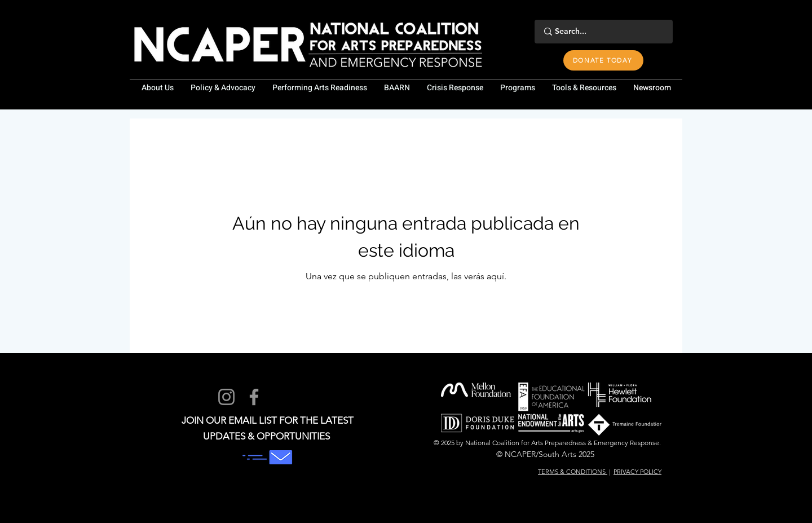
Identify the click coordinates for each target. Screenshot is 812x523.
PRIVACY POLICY (637, 472)
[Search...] (602, 32)
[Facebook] (254, 397)
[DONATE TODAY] (603, 60)
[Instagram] (226, 397)
